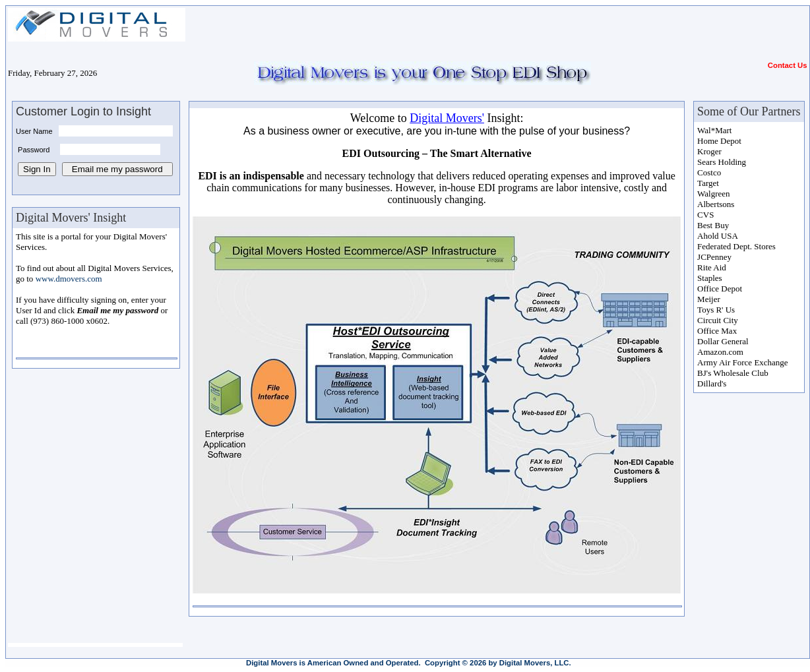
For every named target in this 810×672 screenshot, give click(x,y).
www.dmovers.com (69, 279)
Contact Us (788, 65)
